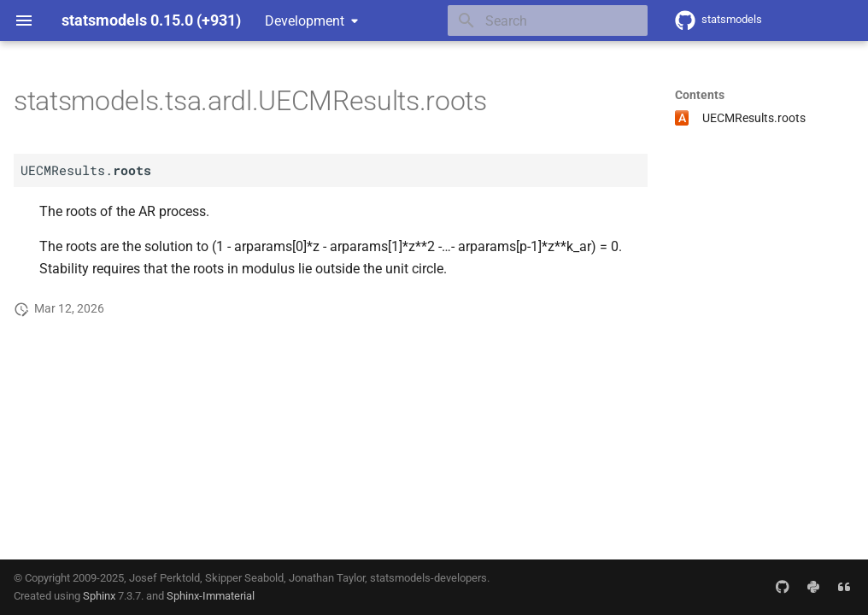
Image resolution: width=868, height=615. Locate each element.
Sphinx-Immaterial (211, 596)
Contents (700, 95)
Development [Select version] (305, 21)
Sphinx (99, 596)
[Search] (548, 20)
